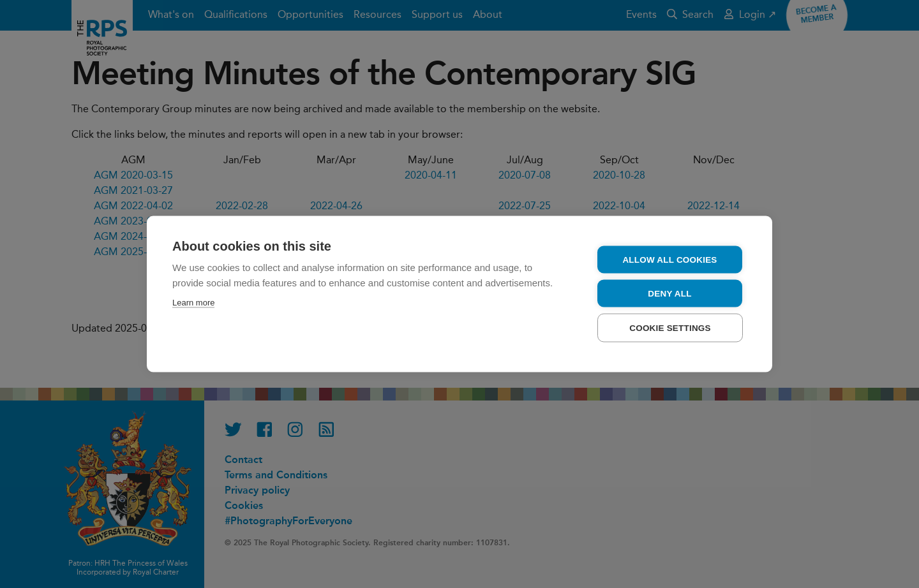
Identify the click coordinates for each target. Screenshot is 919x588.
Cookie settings (670, 328)
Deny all (669, 294)
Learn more (193, 303)
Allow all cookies (669, 260)
